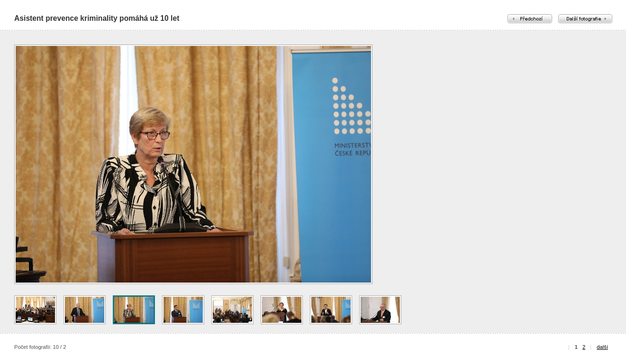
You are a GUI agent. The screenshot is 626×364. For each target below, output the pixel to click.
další (602, 347)
